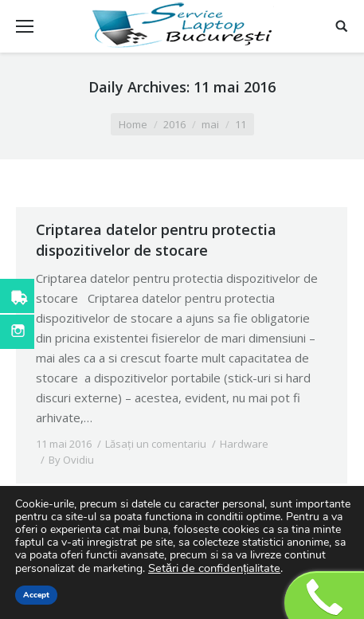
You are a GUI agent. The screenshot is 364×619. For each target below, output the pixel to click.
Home (133, 124)
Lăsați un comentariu (156, 444)
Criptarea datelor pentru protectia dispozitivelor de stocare (156, 240)
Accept (36, 595)
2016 (174, 124)
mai (210, 124)
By (71, 460)
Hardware (244, 444)
